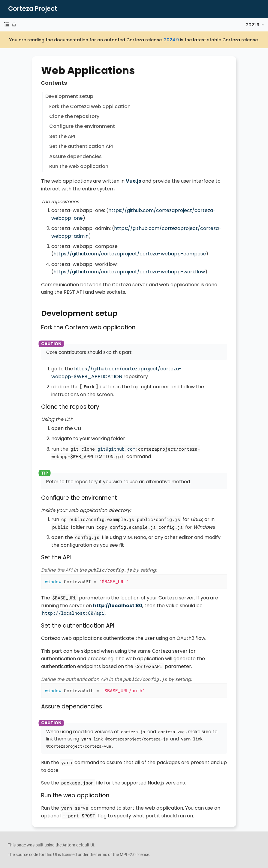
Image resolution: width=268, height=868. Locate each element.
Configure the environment (82, 126)
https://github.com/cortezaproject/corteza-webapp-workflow (129, 272)
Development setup (69, 96)
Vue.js (133, 181)
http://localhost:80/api (73, 613)
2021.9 (253, 25)
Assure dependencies (75, 156)
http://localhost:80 (118, 606)
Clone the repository (74, 116)
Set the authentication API (81, 146)
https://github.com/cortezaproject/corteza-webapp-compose (130, 254)
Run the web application (79, 166)
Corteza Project (33, 9)
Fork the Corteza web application (90, 106)
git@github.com (116, 449)
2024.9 (171, 40)
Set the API (62, 136)
